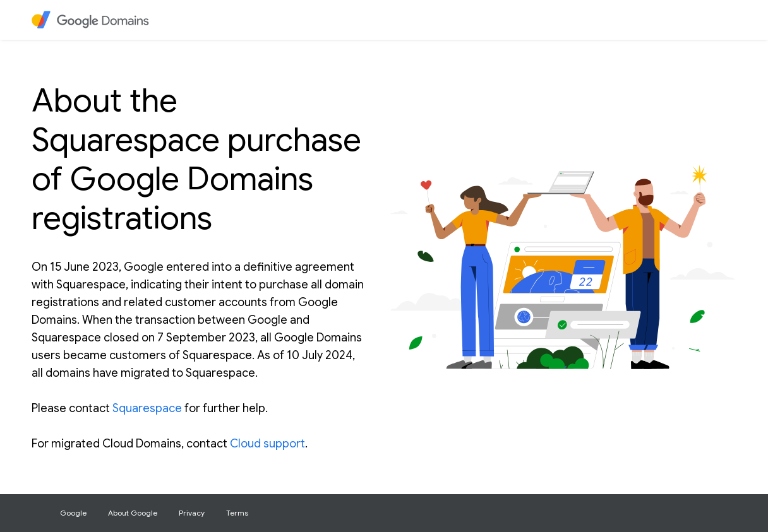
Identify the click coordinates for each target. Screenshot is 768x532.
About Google (133, 513)
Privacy (192, 513)
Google (73, 513)
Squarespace (147, 408)
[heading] (92, 20)
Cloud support (267, 444)
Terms (237, 513)
